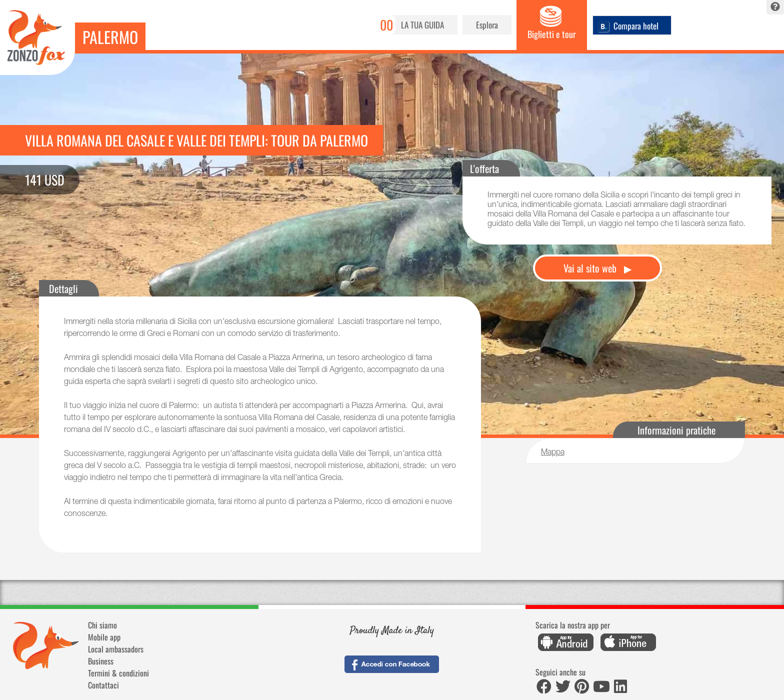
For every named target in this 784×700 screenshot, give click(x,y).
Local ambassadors (116, 649)
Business (101, 661)
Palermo (110, 37)
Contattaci (103, 685)
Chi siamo (102, 625)
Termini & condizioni (118, 673)
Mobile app (104, 637)
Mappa (553, 453)
